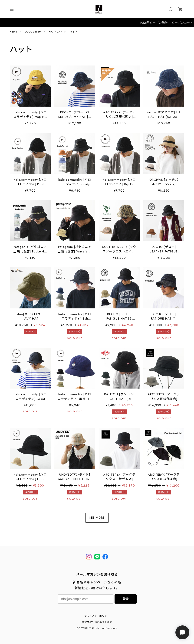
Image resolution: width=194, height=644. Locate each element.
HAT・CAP (55, 32)
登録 (125, 599)
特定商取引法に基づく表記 (97, 622)
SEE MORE (97, 518)
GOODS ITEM (33, 32)
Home (13, 32)
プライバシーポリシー (97, 616)
